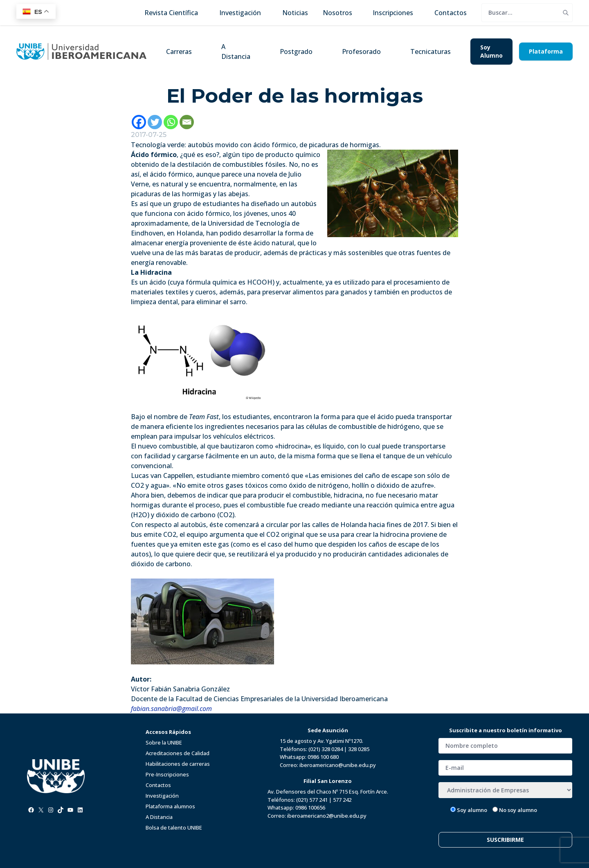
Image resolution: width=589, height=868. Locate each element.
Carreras (179, 52)
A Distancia (236, 52)
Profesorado (361, 52)
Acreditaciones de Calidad (178, 753)
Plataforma (546, 51)
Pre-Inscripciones (167, 774)
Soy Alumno (491, 51)
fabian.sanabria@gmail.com (171, 709)
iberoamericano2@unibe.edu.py (327, 816)
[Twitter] (155, 122)
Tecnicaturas (431, 52)
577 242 (342, 800)
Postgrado (296, 52)
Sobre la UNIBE (164, 742)
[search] (520, 13)
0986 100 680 (323, 757)
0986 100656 (310, 807)
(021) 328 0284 (326, 749)
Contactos (158, 785)
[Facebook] (139, 122)
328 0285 (359, 749)
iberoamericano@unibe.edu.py (338, 765)
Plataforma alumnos (170, 806)
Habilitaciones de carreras (178, 764)
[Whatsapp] (171, 122)
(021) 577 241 (312, 800)
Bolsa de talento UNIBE (174, 828)
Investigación (162, 796)
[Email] (187, 122)
